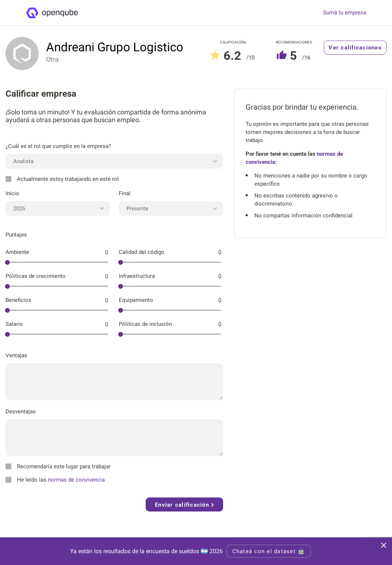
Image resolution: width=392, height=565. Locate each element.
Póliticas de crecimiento (36, 276)
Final (125, 193)
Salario (14, 324)
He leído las (55, 480)
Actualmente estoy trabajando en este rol (62, 179)
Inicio (12, 193)
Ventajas (16, 355)
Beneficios (18, 300)
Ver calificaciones (355, 48)
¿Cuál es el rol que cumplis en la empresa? (58, 146)
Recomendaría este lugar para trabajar (58, 466)
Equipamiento (136, 300)
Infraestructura (137, 276)
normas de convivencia (76, 480)
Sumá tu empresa (345, 13)
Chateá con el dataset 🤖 (269, 551)
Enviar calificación (184, 505)
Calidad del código (142, 252)
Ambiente (17, 252)
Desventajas (21, 411)
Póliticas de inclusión (145, 324)
